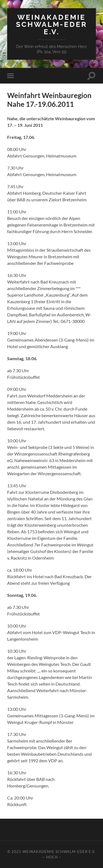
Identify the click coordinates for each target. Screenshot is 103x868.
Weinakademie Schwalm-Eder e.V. (51, 24)
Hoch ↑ (54, 857)
